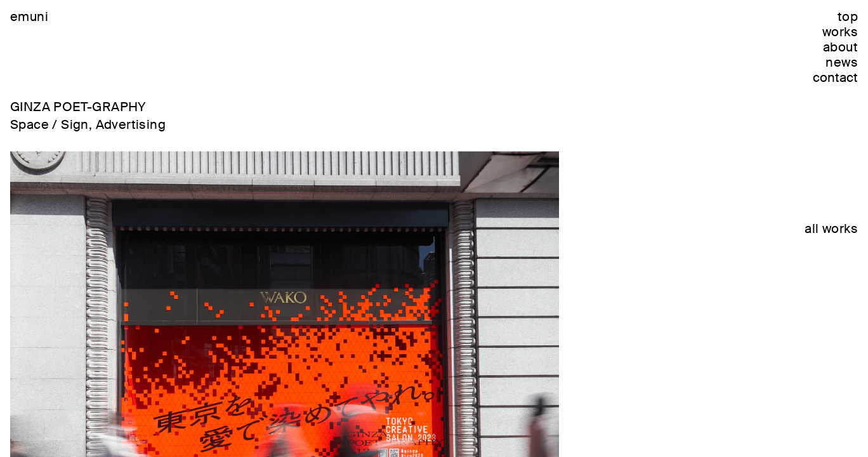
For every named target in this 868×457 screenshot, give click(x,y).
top (848, 17)
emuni (29, 17)
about (840, 47)
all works (831, 228)
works (840, 32)
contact (835, 77)
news (842, 62)
